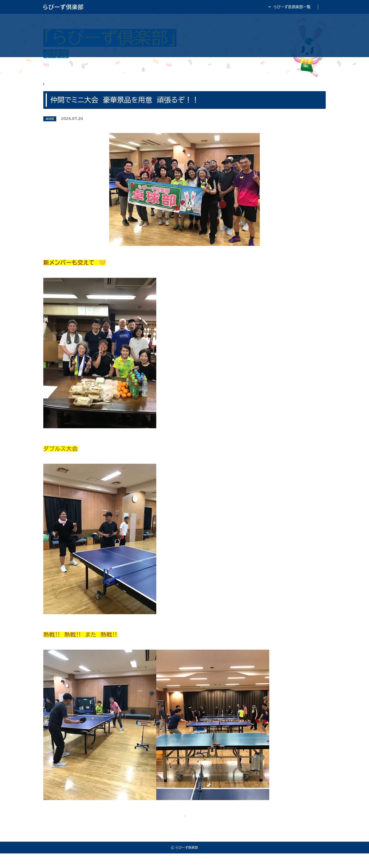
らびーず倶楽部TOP (197, 7)
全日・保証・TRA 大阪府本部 (302, 7)
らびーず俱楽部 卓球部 (80, 87)
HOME (49, 87)
